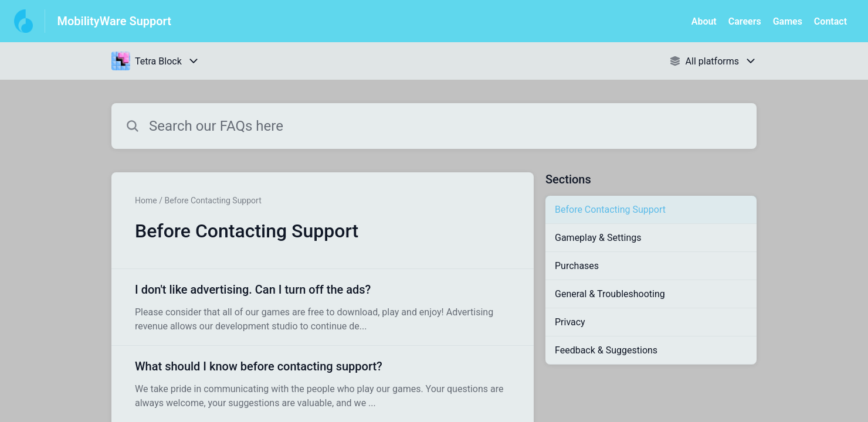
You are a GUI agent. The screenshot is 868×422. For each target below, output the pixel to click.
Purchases (577, 266)
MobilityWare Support (114, 21)
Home (146, 200)
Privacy (570, 322)
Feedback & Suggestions (606, 350)
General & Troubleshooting (610, 294)
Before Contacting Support (610, 210)
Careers (745, 21)
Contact (830, 21)
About (704, 21)
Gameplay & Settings (598, 238)
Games (788, 21)
